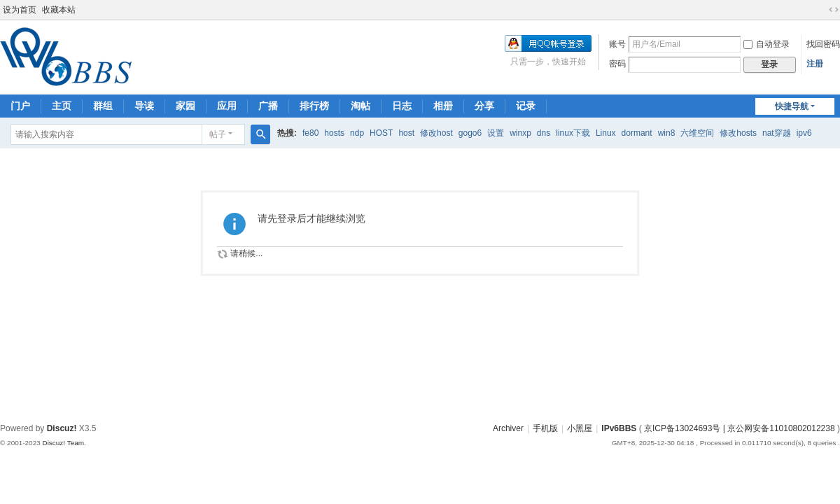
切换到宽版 (834, 10)
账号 (617, 44)
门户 (20, 106)
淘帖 (360, 106)
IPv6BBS (619, 428)
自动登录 (766, 44)
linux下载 (573, 133)
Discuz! (62, 428)
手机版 (545, 428)
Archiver (508, 428)
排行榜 (314, 106)
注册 (815, 64)
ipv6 (804, 133)
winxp (520, 133)
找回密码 (823, 44)
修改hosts (738, 133)
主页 (62, 106)
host (406, 133)
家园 (185, 106)
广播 (268, 106)
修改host (436, 133)
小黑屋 (580, 428)
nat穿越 (777, 133)
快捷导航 (792, 106)
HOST (381, 133)
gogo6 (470, 133)
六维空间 (697, 133)
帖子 (218, 134)
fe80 (310, 133)
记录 (526, 106)
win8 (667, 133)
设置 (496, 133)
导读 (144, 106)
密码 (617, 64)
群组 (103, 106)
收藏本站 (59, 10)
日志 (402, 106)
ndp (357, 133)
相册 (443, 106)
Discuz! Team (63, 443)
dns (544, 133)
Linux (606, 133)
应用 (227, 106)
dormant (637, 133)
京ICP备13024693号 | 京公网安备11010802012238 (740, 428)
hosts (334, 133)
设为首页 (20, 10)
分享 (484, 106)
